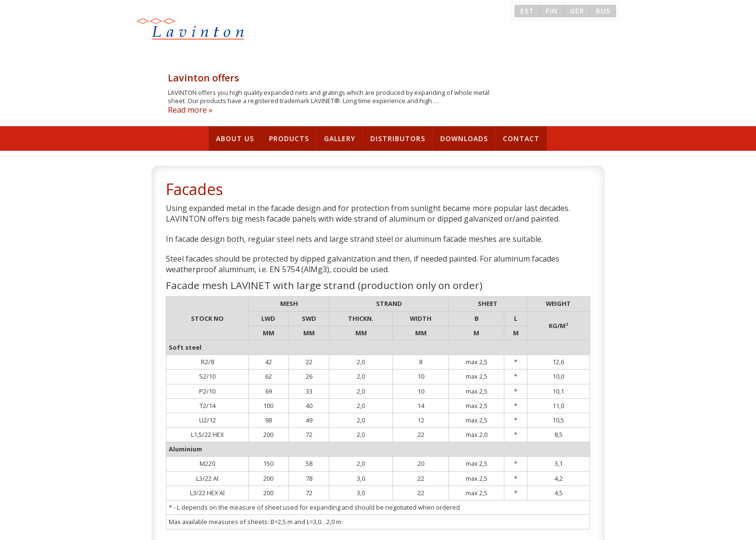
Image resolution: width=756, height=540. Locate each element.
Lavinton (183, 32)
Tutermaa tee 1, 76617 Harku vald (337, 529)
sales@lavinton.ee (501, 529)
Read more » (282, 48)
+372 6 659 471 (434, 529)
